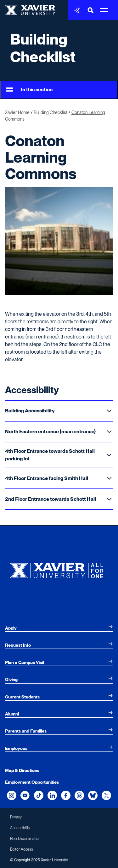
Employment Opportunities (32, 782)
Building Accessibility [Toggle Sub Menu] (58, 411)
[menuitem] (59, 628)
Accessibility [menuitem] (20, 828)
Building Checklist (43, 48)
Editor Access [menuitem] (22, 849)
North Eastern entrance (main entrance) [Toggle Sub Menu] (58, 431)
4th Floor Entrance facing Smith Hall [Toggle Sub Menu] (58, 478)
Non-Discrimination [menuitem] (25, 839)
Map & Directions (22, 770)
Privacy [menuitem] (16, 817)
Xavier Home (17, 112)
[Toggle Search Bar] (91, 10)
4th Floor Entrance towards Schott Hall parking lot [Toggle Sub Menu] (58, 455)
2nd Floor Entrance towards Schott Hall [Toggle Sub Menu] (58, 499)
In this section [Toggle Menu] (29, 90)
